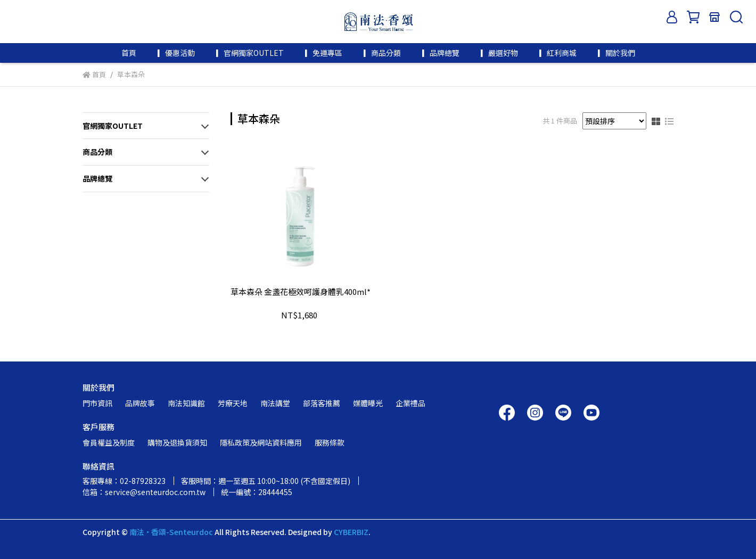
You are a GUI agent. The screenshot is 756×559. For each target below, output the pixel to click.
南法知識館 (186, 403)
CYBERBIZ (351, 532)
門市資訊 (97, 403)
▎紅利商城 (558, 53)
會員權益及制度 (109, 442)
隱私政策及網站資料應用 (261, 442)
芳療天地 (233, 403)
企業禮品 (410, 403)
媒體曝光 (368, 403)
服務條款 (330, 442)
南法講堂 (275, 403)
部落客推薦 (322, 403)
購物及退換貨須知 (177, 442)
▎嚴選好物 (499, 53)
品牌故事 (140, 403)
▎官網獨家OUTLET (250, 53)
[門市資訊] (714, 17)
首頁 (129, 53)
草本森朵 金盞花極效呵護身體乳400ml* (301, 292)
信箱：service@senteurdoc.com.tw (144, 492)
